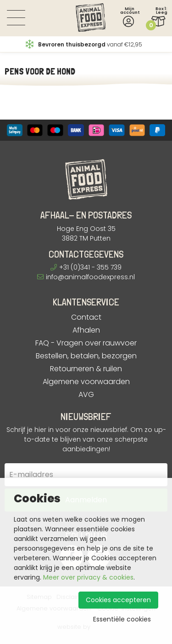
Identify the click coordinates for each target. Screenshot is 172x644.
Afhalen (86, 330)
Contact (86, 317)
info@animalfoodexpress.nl (86, 277)
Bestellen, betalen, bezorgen (86, 356)
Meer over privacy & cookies (88, 577)
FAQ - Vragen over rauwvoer (86, 343)
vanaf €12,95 (84, 44)
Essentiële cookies (122, 619)
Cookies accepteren (118, 600)
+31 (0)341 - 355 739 (86, 267)
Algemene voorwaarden (86, 382)
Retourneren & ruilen (86, 369)
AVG (86, 395)
